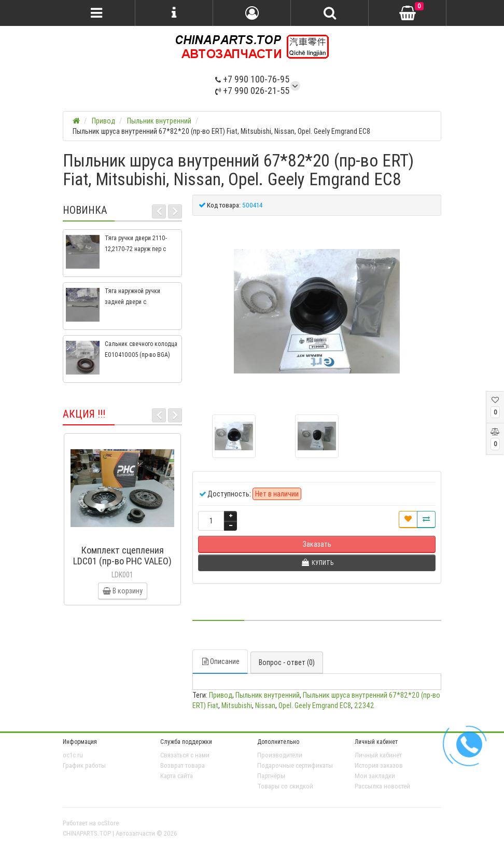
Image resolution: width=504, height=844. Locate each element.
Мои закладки (375, 776)
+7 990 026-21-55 (252, 91)
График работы (84, 765)
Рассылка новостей (382, 786)
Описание (220, 661)
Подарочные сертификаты (295, 765)
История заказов (379, 765)
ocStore (108, 823)
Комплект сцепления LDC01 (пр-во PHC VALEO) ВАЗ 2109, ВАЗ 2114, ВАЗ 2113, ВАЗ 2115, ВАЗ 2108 (122, 566)
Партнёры (271, 776)
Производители (280, 755)
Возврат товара (183, 765)
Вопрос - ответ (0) (287, 662)
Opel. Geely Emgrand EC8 (315, 705)
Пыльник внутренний (268, 695)
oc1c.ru (73, 755)
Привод (221, 695)
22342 (364, 705)
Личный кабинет (378, 755)
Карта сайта (177, 776)
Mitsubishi (237, 705)
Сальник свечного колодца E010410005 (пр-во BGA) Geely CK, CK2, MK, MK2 (141, 355)
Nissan (265, 705)
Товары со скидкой (285, 786)
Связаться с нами (185, 755)
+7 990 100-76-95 (252, 79)
